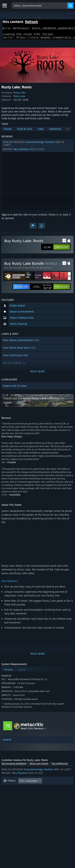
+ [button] (68, 131)
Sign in (6, 217)
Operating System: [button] (14, 799)
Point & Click (25, 131)
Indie (41, 131)
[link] (42, 289)
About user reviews (39, 766)
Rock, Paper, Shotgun (12, 439)
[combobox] (40, 6)
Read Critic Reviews (32, 731)
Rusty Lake (19, 95)
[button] (37, 148)
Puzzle (8, 131)
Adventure (55, 131)
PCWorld (12, 465)
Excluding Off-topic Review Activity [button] (24, 788)
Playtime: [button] (57, 788)
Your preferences (60, 766)
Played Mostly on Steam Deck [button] (21, 794)
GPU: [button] (48, 799)
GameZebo (15, 497)
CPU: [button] (35, 799)
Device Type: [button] (11, 805)
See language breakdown (14, 766)
